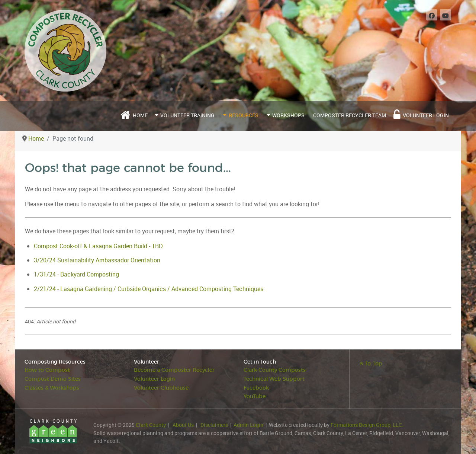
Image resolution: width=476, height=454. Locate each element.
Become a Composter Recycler (174, 370)
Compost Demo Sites (53, 379)
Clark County (151, 425)
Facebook (256, 388)
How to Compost (47, 370)
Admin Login (248, 425)
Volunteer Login (154, 379)
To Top (371, 363)
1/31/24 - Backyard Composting (76, 274)
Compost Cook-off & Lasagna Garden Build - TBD (98, 246)
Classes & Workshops (52, 388)
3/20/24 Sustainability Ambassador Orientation (97, 260)
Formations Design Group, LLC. (367, 425)
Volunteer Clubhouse (161, 388)
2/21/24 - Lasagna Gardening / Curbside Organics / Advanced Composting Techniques (149, 289)
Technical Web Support (274, 379)
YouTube (255, 397)
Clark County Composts (275, 370)
